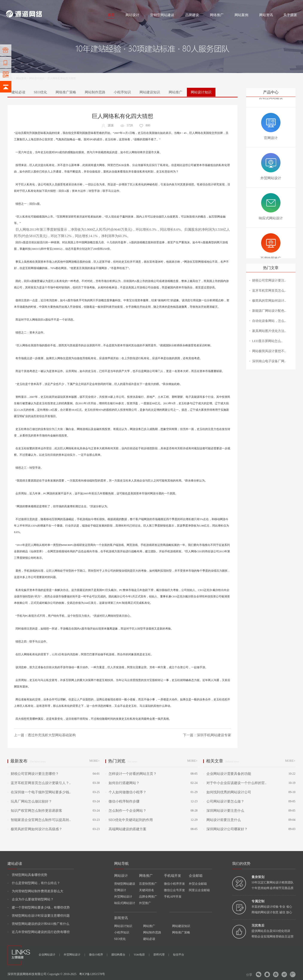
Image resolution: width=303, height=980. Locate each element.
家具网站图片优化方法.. (269, 331)
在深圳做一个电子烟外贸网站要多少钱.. (39, 792)
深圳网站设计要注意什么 (224, 811)
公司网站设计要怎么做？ (224, 801)
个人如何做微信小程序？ (126, 792)
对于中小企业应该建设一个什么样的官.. (235, 783)
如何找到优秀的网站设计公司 (227, 792)
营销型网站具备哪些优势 (27, 875)
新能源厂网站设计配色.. (269, 311)
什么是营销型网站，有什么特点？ (34, 883)
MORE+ (94, 761)
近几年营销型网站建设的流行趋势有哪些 (39, 932)
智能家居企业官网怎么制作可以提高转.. (39, 820)
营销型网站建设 (162, 15)
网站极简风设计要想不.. (269, 351)
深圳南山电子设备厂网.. (269, 361)
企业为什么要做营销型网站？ (30, 899)
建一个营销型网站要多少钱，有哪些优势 (39, 907)
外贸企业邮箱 (198, 884)
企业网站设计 (49, 955)
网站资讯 (266, 15)
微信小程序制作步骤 (122, 801)
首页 (111, 15)
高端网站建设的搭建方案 (126, 829)
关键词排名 (147, 890)
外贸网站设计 (123, 897)
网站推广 (176, 92)
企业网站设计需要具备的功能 (227, 774)
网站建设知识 (150, 92)
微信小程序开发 (174, 884)
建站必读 (18, 92)
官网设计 (120, 890)
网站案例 (241, 15)
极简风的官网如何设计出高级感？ (35, 829)
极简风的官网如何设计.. (269, 301)
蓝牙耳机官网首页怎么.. (269, 291)
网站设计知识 (37, 78)
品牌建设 (192, 15)
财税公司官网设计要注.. (269, 280)
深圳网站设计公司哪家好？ (225, 829)
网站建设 (11, 5)
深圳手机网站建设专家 (214, 735)
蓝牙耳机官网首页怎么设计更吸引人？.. (39, 783)
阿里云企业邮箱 (199, 890)
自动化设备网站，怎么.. (269, 321)
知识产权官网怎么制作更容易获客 (35, 811)
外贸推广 (145, 903)
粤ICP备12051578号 (92, 974)
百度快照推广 (148, 884)
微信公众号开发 (174, 890)
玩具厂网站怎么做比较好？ (30, 801)
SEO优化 (40, 92)
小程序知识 (122, 92)
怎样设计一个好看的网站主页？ (131, 774)
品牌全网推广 (148, 897)
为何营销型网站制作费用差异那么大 (35, 891)
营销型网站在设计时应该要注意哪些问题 (39, 916)
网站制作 (24, 5)
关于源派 (290, 15)
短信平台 (179, 955)
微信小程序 (98, 955)
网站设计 (37, 5)
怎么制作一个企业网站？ (126, 811)
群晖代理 (161, 955)
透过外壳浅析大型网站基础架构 (52, 735)
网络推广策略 (66, 92)
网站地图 (292, 5)
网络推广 (51, 5)
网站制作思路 (95, 92)
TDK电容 (142, 955)
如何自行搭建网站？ (122, 783)
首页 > (12, 78)
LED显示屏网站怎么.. (267, 341)
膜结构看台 (121, 955)
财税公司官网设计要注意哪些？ (33, 774)
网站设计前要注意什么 (222, 820)
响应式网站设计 (125, 903)
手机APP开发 (173, 897)
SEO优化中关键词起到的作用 (129, 820)
